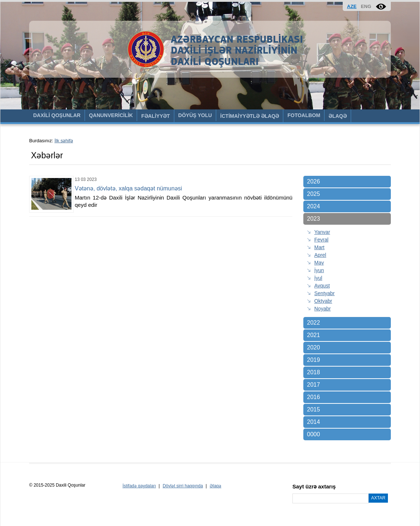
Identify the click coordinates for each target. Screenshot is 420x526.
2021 (314, 335)
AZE (352, 6)
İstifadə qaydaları (139, 486)
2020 (314, 347)
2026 (314, 181)
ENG (366, 6)
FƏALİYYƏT (155, 116)
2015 (314, 409)
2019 (314, 360)
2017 (314, 385)
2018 (314, 372)
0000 (314, 434)
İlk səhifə (64, 141)
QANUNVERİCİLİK (111, 115)
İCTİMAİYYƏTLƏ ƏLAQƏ (250, 116)
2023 (314, 219)
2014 (314, 422)
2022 (314, 323)
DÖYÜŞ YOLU (195, 115)
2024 (314, 206)
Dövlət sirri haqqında (183, 486)
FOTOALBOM (304, 115)
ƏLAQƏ (338, 116)
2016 (314, 397)
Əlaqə (215, 486)
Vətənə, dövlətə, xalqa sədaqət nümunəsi (128, 188)
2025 (314, 194)
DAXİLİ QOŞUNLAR (57, 115)
